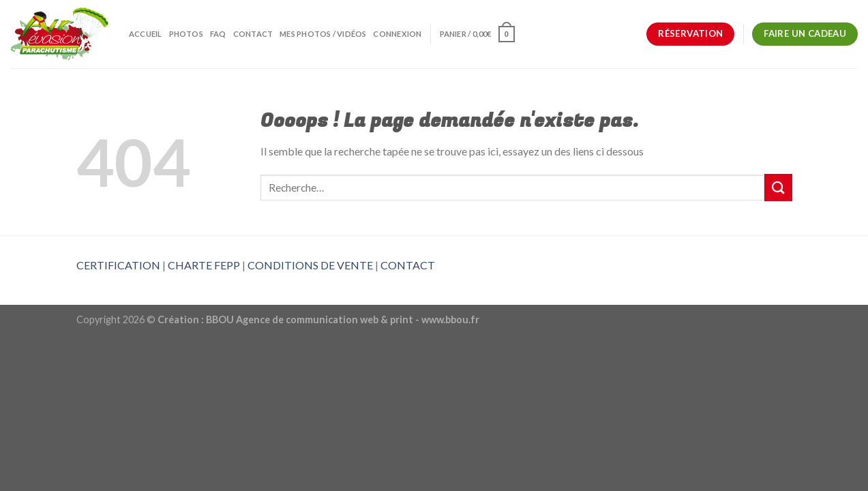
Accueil (146, 34)
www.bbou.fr (450, 319)
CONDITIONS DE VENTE (310, 265)
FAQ (218, 34)
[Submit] (778, 187)
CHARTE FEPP (204, 265)
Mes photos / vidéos (323, 34)
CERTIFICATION (118, 265)
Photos (186, 34)
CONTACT (408, 265)
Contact (253, 34)
